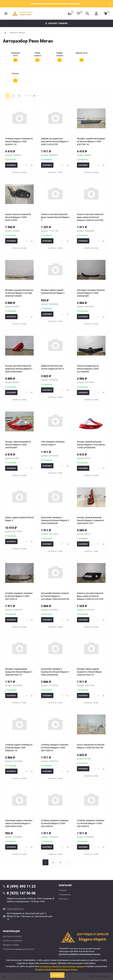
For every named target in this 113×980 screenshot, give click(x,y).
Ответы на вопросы (13, 941)
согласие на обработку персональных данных (62, 966)
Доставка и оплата (12, 936)
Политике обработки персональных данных (56, 969)
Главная (63, 890)
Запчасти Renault (17, 33)
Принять (57, 975)
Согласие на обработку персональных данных (79, 954)
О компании (65, 895)
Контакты (64, 899)
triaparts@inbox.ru (15, 909)
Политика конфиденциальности (18, 949)
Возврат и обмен (11, 945)
